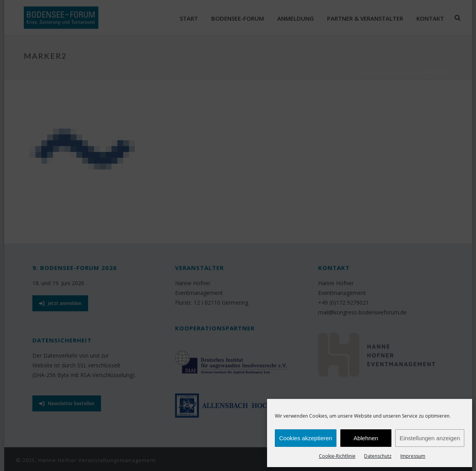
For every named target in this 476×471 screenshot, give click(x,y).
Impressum (413, 456)
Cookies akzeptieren (306, 438)
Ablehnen (366, 438)
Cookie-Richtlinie (337, 456)
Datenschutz (378, 456)
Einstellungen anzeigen (430, 438)
